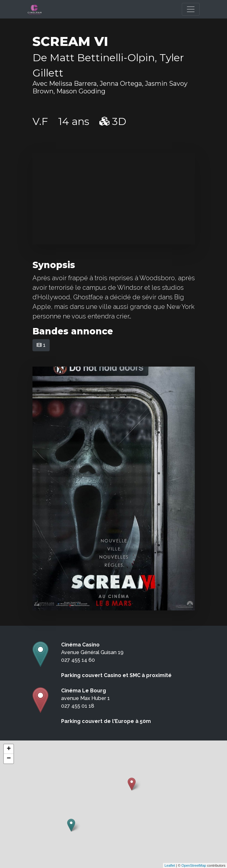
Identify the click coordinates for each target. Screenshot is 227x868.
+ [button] (9, 749)
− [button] (9, 759)
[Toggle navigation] (191, 9)
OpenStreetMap (194, 865)
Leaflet (170, 865)
